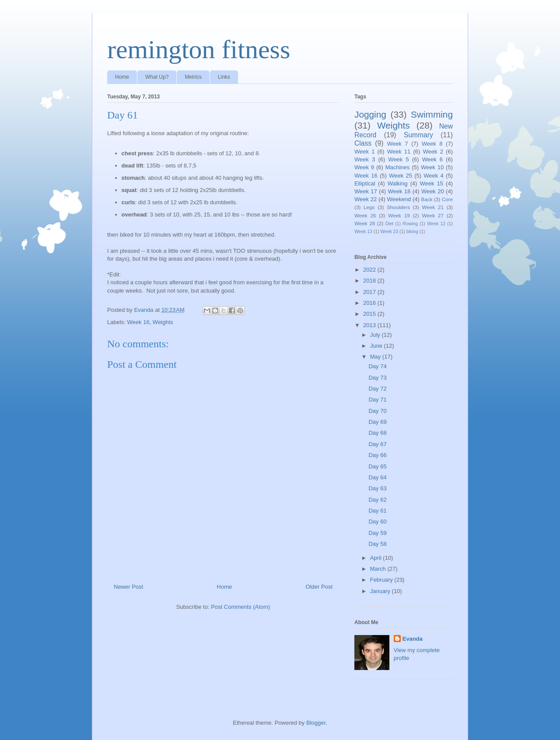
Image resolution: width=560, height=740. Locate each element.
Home (122, 77)
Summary (418, 135)
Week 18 (399, 191)
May (376, 357)
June (377, 346)
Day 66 (377, 455)
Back (427, 199)
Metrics (193, 77)
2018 (370, 281)
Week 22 (366, 199)
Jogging (370, 114)
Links (224, 77)
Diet (389, 224)
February (382, 580)
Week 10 (432, 167)
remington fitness (199, 49)
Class (363, 143)
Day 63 (377, 488)
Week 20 (433, 191)
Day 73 (377, 378)
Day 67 (377, 444)
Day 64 (377, 477)
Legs (369, 207)
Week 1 (364, 152)
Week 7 (398, 144)
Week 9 (364, 167)
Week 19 (399, 215)
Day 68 (377, 433)
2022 (370, 270)
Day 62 (377, 500)
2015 (370, 314)
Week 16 (138, 322)
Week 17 (366, 191)
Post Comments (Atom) (240, 607)
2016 (370, 303)
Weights (163, 322)
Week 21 (433, 207)
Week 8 (432, 144)
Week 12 (436, 224)
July (376, 335)
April (377, 558)
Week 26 (365, 215)
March (379, 569)
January (381, 591)
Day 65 (377, 466)
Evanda (413, 639)
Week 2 (433, 152)
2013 (370, 325)
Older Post (319, 587)
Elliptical (365, 183)
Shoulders (398, 207)
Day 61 (377, 511)
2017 (370, 292)
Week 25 (401, 176)
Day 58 (377, 544)
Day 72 (377, 389)
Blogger (316, 723)
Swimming (432, 114)
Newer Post (128, 587)
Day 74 (377, 366)
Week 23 (389, 232)
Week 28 (365, 223)
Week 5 (398, 159)
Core (447, 199)
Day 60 (377, 522)
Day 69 (377, 422)
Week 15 (431, 183)
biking (412, 232)
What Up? (157, 77)
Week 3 (365, 159)
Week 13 (363, 232)
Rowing (410, 224)
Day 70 (377, 411)
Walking (398, 183)
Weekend (399, 199)
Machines (398, 167)
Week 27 (433, 215)
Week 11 (399, 152)
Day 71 (377, 400)
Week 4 (434, 176)
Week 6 (432, 159)
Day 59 (377, 533)
